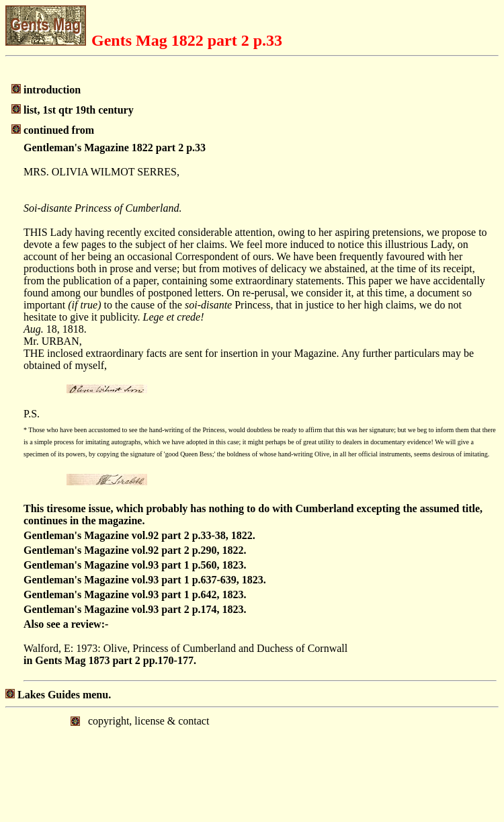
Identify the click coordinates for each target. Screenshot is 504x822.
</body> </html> (252, 764)
